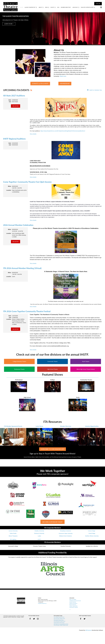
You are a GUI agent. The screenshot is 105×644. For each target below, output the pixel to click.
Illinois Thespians (13, 536)
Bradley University (39, 531)
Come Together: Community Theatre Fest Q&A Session (27, 182)
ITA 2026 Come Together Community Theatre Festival (27, 311)
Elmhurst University (39, 533)
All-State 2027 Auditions (14, 96)
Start (10, 100)
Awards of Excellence (73, 603)
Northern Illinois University (92, 536)
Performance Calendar (74, 607)
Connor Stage (92, 531)
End (10, 102)
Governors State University (66, 533)
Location (9, 190)
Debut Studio (13, 533)
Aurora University (13, 531)
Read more (63, 76)
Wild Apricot (88, 630)
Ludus (39, 536)
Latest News (39, 426)
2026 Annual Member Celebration (18, 225)
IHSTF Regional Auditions (14, 139)
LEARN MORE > (9, 24)
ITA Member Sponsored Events (13, 426)
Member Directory (66, 426)
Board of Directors (73, 605)
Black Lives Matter (73, 599)
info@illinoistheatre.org (42, 603)
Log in (98, 4)
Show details (33, 134)
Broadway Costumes (66, 531)
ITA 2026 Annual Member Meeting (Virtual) (22, 268)
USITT (39, 539)
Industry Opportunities (92, 426)
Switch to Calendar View (96, 90)
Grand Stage (92, 533)
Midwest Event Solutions (66, 536)
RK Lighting (13, 539)
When (10, 186)
